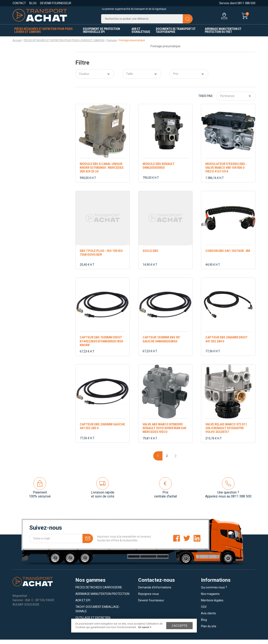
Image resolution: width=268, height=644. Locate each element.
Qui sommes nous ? (214, 592)
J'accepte (179, 626)
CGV (204, 611)
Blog (33, 3)
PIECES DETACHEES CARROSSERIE (99, 592)
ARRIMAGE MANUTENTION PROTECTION (102, 598)
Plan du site (209, 631)
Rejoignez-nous (149, 598)
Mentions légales (212, 605)
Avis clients (208, 618)
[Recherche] (147, 21)
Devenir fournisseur (56, 3)
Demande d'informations (155, 592)
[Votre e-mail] (61, 543)
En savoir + (145, 627)
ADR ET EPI (83, 605)
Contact (19, 3)
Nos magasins (210, 598)
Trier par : (206, 100)
